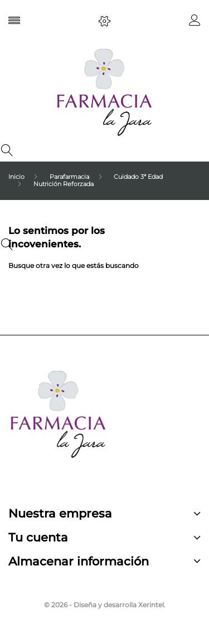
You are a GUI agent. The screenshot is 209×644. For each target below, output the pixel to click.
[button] (195, 23)
